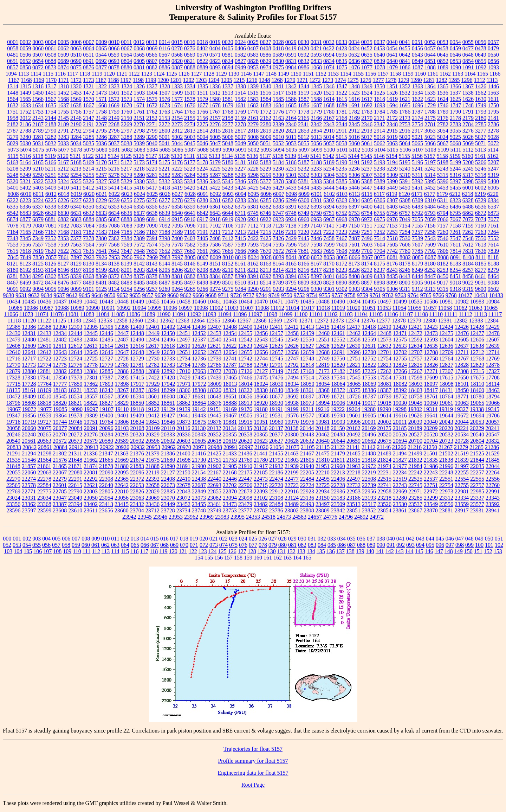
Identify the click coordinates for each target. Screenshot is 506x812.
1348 (354, 86)
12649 (153, 352)
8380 (164, 276)
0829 (266, 61)
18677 (276, 397)
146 (429, 551)
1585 (278, 99)
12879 (13, 371)
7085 (102, 226)
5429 (278, 188)
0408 (266, 48)
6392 (304, 207)
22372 (137, 479)
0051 (417, 42)
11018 (323, 308)
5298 (253, 175)
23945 (145, 517)
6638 (152, 213)
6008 (13, 194)
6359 (190, 207)
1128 (209, 74)
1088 (430, 67)
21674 (137, 460)
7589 (240, 245)
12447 (122, 333)
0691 (89, 61)
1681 (240, 105)
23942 (129, 517)
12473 (431, 333)
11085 (118, 314)
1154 (346, 74)
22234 (400, 472)
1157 (383, 74)
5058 (342, 143)
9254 (126, 289)
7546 (443, 238)
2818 (253, 131)
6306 (379, 200)
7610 (443, 245)
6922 (266, 219)
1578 (190, 99)
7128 (278, 226)
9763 (401, 295)
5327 (101, 181)
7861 (64, 257)
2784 (468, 124)
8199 (101, 270)
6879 (38, 219)
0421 (316, 48)
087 (351, 545)
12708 (431, 352)
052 (7, 545)
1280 (416, 80)
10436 (44, 302)
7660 (190, 251)
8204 (152, 270)
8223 (342, 270)
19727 (44, 422)
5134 (227, 156)
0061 (51, 48)
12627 (307, 346)
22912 (276, 491)
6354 (126, 207)
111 (87, 551)
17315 (477, 371)
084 (322, 545)
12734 (183, 359)
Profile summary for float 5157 (253, 761)
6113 (354, 194)
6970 (354, 219)
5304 (329, 175)
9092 (25, 289)
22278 (44, 479)
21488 (369, 453)
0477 (468, 48)
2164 (291, 118)
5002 (177, 137)
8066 (355, 257)
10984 (493, 302)
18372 (338, 390)
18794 (493, 397)
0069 (152, 48)
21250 (430, 447)
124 (213, 551)
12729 (137, 359)
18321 (230, 390)
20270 (60, 434)
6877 (25, 219)
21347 (106, 453)
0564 (126, 55)
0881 (139, 67)
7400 (177, 238)
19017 (369, 403)
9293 (278, 289)
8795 (291, 283)
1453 (76, 93)
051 (499, 539)
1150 (296, 74)
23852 (369, 510)
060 (86, 545)
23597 (29, 510)
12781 (137, 365)
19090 (76, 409)
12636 (446, 346)
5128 (164, 156)
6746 (266, 213)
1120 (109, 74)
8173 (354, 264)
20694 (400, 441)
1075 (342, 67)
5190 (342, 162)
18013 (230, 384)
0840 (392, 61)
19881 (230, 422)
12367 (244, 321)
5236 (354, 169)
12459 (307, 333)
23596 (13, 510)
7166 (38, 232)
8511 (253, 283)
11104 (361, 314)
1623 (430, 99)
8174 (367, 264)
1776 (278, 112)
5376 (253, 181)
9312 (417, 289)
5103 (367, 150)
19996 (353, 422)
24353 (253, 517)
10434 (13, 302)
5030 (25, 143)
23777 (245, 510)
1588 (316, 99)
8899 (392, 283)
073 (214, 545)
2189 (63, 124)
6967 (329, 219)
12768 (477, 359)
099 (469, 545)
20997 (246, 447)
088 (361, 545)
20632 (307, 441)
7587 (228, 245)
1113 (24, 74)
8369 (101, 276)
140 (370, 551)
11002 (216, 308)
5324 (63, 181)
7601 (354, 245)
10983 (477, 302)
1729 (430, 105)
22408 (168, 479)
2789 (38, 131)
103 (8, 551)
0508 (51, 55)
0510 (76, 55)
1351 (392, 86)
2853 (304, 131)
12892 (168, 371)
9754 (312, 295)
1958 (13, 118)
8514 (266, 283)
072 (204, 545)
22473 (261, 479)
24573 (284, 517)
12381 (445, 321)
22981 (462, 491)
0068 (139, 48)
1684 (278, 105)
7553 (13, 245)
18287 (137, 390)
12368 (260, 321)
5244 (455, 169)
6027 (177, 194)
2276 (215, 124)
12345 (90, 321)
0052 (430, 42)
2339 (278, 124)
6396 (342, 207)
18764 (446, 397)
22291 (75, 479)
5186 (291, 162)
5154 (392, 156)
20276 (91, 434)
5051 (266, 143)
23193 (369, 498)
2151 (139, 118)
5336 (202, 181)
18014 (246, 384)
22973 (446, 491)
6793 (430, 213)
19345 (492, 409)
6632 (89, 213)
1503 (139, 93)
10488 (323, 302)
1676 (190, 105)
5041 (164, 143)
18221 (75, 390)
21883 (137, 466)
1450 (38, 93)
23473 (230, 504)
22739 (369, 485)
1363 (417, 86)
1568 (63, 99)
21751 (214, 460)
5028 (493, 137)
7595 (278, 245)
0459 (455, 48)
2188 (51, 124)
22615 (75, 485)
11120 (29, 321)
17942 (168, 384)
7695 (329, 251)
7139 (303, 226)
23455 (199, 504)
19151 (214, 409)
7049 (405, 219)
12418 (369, 327)
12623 (245, 346)
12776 (75, 365)
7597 (304, 245)
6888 (126, 219)
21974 (384, 466)
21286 (492, 447)
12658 (292, 352)
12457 (276, 333)
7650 (152, 251)
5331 (152, 181)
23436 (153, 504)
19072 (29, 409)
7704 (379, 251)
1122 (134, 74)
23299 (431, 498)
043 (420, 539)
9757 (337, 295)
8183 (455, 264)
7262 (468, 232)
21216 (415, 447)
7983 (165, 257)
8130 (89, 264)
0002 (25, 42)
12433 (44, 333)
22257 (477, 472)
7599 (329, 245)
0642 (405, 55)
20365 (261, 434)
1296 (467, 80)
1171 (63, 80)
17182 (338, 371)
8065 (342, 257)
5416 (139, 188)
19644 (446, 415)
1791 (468, 112)
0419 (291, 48)
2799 (152, 131)
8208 (202, 270)
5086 (177, 150)
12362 (167, 321)
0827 (240, 61)
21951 (323, 466)
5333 (177, 181)
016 (164, 539)
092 (401, 545)
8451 (455, 276)
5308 (379, 175)
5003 (190, 137)
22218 (353, 472)
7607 (417, 245)
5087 (190, 150)
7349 (38, 238)
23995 (238, 517)
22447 (245, 479)
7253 (392, 232)
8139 (126, 264)
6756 (392, 213)
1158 (395, 74)
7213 (240, 232)
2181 (493, 118)
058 (66, 545)
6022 (114, 194)
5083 (140, 150)
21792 (276, 460)
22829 (153, 491)
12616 (137, 346)
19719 (29, 422)
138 (350, 551)
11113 (480, 314)
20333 (168, 434)
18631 (199, 397)
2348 (392, 124)
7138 (291, 226)
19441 (183, 415)
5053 (291, 143)
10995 (155, 308)
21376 (137, 453)
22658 (153, 485)
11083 (87, 314)
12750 (338, 359)
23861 (400, 510)
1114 (36, 74)
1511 (202, 93)
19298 (400, 409)
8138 (114, 264)
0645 (443, 55)
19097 (91, 409)
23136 (307, 498)
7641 (101, 251)
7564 (89, 245)
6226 (63, 200)
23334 (462, 498)
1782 (354, 112)
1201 (176, 80)
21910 (245, 466)
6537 (493, 207)
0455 (405, 48)
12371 (306, 321)
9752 (299, 295)
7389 (139, 238)
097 (450, 545)
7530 (405, 238)
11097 (255, 314)
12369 (275, 321)
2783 (455, 124)
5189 (329, 162)
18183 (60, 390)
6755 (379, 213)
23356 (13, 504)
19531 (276, 415)
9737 (249, 295)
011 (115, 539)
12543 (261, 340)
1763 (164, 112)
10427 (465, 295)
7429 (291, 238)
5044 (177, 143)
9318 (455, 289)
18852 (153, 403)
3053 (430, 131)
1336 (215, 86)
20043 (446, 422)
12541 (230, 340)
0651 (13, 61)
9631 (21, 295)
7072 (468, 219)
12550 (307, 340)
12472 (415, 333)
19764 (106, 422)
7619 (38, 251)
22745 (415, 485)
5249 (25, 175)
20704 (431, 441)
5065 (417, 143)
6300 (304, 200)
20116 (183, 428)
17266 (400, 371)
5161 (480, 156)
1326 (139, 86)
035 (351, 539)
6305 (367, 200)
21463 (292, 453)
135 (321, 551)
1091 (468, 67)
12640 (13, 352)
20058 (14, 428)
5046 (202, 143)
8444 (417, 276)
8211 (240, 270)
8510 (240, 283)
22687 (199, 485)
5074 (26, 150)
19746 (75, 422)
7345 (25, 238)
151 (478, 551)
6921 (253, 219)
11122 (44, 321)
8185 (481, 264)
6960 (304, 219)
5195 (405, 162)
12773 (29, 365)
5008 (253, 137)
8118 (493, 257)
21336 (91, 453)
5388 (367, 181)
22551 (446, 479)
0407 (253, 48)
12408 (230, 327)
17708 (493, 378)
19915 (245, 422)
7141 (329, 226)
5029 (13, 143)
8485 (139, 283)
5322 (38, 181)
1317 (51, 86)
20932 (138, 447)
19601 (353, 415)
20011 (400, 422)
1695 (405, 105)
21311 (75, 453)
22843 (183, 491)
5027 (481, 137)
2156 (202, 118)
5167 (63, 162)
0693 (114, 61)
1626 (468, 99)
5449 (392, 188)
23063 (137, 498)
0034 (354, 42)
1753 (38, 112)
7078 (13, 226)
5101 (342, 150)
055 (37, 545)
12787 (230, 365)
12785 (199, 365)
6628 (38, 213)
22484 (307, 479)
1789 (443, 112)
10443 (106, 302)
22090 (106, 472)
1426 (481, 86)
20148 (322, 428)
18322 (245, 390)
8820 (316, 283)
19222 (338, 409)
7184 (114, 232)
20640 (323, 441)
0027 (266, 42)
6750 (316, 213)
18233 (91, 390)
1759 (114, 112)
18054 (323, 384)
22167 (214, 472)
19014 (353, 403)
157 (228, 558)
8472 (38, 283)
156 (219, 558)
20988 (215, 447)
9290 (253, 289)
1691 (354, 105)
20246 (13, 434)
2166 (316, 118)
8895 (354, 283)
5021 (417, 137)
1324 (126, 86)
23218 (384, 498)
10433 (496, 295)
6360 (202, 207)
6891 (152, 219)
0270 (177, 48)
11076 (57, 314)
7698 (342, 251)
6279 (190, 200)
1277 (378, 80)
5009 (266, 137)
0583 (253, 55)
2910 (329, 131)
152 (488, 551)
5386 (354, 181)
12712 (477, 352)
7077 (493, 219)
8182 (443, 264)
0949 (240, 67)
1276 (365, 80)
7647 (126, 251)
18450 (462, 390)
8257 (468, 270)
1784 (379, 112)
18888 (230, 403)
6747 (278, 213)
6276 (152, 200)
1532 (405, 93)
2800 (164, 131)
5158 (442, 156)
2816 (228, 131)
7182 (89, 232)
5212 (63, 169)
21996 (446, 466)
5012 (304, 137)
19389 (91, 415)
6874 (13, 219)
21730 (199, 460)
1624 (443, 99)
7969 (152, 257)
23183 (338, 498)
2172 (392, 118)
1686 (304, 105)
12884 (91, 371)
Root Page (253, 785)
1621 (405, 99)
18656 (245, 397)
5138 (278, 156)
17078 (230, 371)
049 (479, 539)
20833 (14, 447)
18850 (137, 403)
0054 (455, 42)
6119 (392, 194)
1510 (190, 93)
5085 (165, 150)
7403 (190, 238)
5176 (177, 162)
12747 (292, 359)
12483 (75, 340)
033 (332, 539)
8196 (63, 270)
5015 (342, 137)
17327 (493, 371)
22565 (13, 485)
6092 (215, 194)
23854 (384, 510)
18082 (400, 384)
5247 (493, 169)
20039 (415, 422)
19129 (168, 409)
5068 (455, 143)
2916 (405, 131)
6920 (240, 219)
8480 (89, 283)
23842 (338, 510)
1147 (258, 74)
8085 (418, 257)
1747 (455, 105)
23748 (199, 510)
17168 (307, 371)
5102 (355, 150)
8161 (240, 264)
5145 (366, 156)
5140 (303, 156)
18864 (199, 403)
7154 (404, 226)
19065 (477, 403)
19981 (323, 422)
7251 (367, 232)
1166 (495, 74)
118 (154, 551)
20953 (153, 447)
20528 (431, 434)
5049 (240, 143)
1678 (215, 105)
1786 (405, 112)
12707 (415, 352)
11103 (346, 314)
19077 (45, 409)
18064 (338, 384)
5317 (468, 175)
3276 (468, 131)
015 (155, 539)
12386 (29, 327)
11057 (430, 308)
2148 (101, 118)
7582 (190, 245)
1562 (481, 93)
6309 (417, 200)
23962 (191, 517)
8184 (468, 264)
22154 (199, 472)
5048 (228, 143)
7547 (455, 238)
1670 (126, 105)
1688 (329, 105)
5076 (51, 150)
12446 (106, 333)
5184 (278, 162)
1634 (38, 105)
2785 (481, 124)
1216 (252, 80)
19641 (431, 415)
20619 (230, 441)
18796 (13, 403)
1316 (38, 86)
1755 (63, 112)
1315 (25, 86)
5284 (190, 175)
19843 (153, 422)
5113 (481, 150)
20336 (183, 434)
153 (498, 551)
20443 (307, 434)
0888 (190, 67)
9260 (164, 289)
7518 (392, 238)
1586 (291, 99)
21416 (199, 453)
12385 (13, 327)
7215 (266, 232)
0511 (88, 55)
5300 (278, 175)
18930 (276, 403)
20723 (446, 441)
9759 (363, 295)
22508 (369, 479)
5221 (164, 169)
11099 (286, 314)
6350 (89, 207)
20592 (137, 441)
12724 (75, 359)
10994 (139, 308)
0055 (468, 42)
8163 (266, 264)
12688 (323, 352)
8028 (266, 257)
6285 (266, 200)
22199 (292, 472)
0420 (304, 48)
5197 (430, 162)
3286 (101, 137)
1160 (420, 74)
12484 (91, 340)
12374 (352, 321)
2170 (367, 118)
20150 (338, 428)
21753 (230, 460)
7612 (468, 245)
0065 (101, 48)
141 (380, 551)
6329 (481, 200)
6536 (481, 207)
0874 (63, 67)
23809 (323, 510)
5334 (190, 181)
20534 (462, 434)
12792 (292, 365)
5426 (266, 188)
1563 (493, 93)
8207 (190, 270)
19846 (168, 422)
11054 (399, 308)
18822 (91, 403)
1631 (493, 99)
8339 (76, 276)
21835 (431, 460)
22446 (230, 479)
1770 (253, 112)
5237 (367, 169)
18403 (415, 390)
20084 (76, 428)
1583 (253, 99)
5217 (126, 169)
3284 (76, 137)
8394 (291, 276)
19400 (106, 415)
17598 (415, 378)
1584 (266, 99)
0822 (202, 61)
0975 (278, 67)
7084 (89, 226)
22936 (338, 491)
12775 (60, 365)
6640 (177, 213)
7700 (367, 251)
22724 (307, 485)
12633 (400, 346)
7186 (139, 232)
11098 (270, 314)
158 (238, 558)
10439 (75, 302)
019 (194, 539)
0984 (291, 67)
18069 (369, 384)
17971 (184, 384)
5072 (493, 143)
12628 (323, 346)
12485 (106, 340)
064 (125, 545)
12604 (446, 340)
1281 (429, 80)
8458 (468, 276)
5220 (152, 169)
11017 (308, 308)
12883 (75, 371)
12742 (245, 359)
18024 (261, 384)
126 (232, 551)
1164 (470, 74)
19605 (369, 415)
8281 (13, 276)
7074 (481, 219)
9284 (240, 289)
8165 (291, 264)
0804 (126, 61)
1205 (226, 80)
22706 (245, 485)
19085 (60, 409)
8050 (304, 257)
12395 (91, 327)
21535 (13, 460)
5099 (317, 150)
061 (96, 545)
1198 (138, 80)
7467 (342, 238)
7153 (392, 226)
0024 (240, 42)
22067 (60, 472)
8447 (430, 276)
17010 (183, 371)
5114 (493, 150)
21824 (384, 460)
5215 (101, 169)
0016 (190, 42)
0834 (329, 61)
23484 (276, 504)
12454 (230, 333)
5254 (76, 175)
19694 (477, 415)
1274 (340, 80)
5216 (114, 169)
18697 (307, 397)
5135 (240, 156)
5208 (13, 169)
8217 (316, 270)
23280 (400, 498)
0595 (342, 55)
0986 (304, 67)
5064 (405, 143)
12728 (122, 359)
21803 (292, 460)
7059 (430, 219)
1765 (190, 112)
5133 (215, 156)
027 (273, 539)
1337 (228, 86)
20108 (137, 428)
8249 (417, 270)
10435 (29, 302)
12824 (400, 365)
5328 (114, 181)
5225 (215, 169)
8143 (152, 264)
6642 (202, 213)
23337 (477, 498)
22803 (91, 491)
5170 (101, 162)
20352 (214, 434)
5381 (304, 181)
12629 (338, 346)
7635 (89, 251)
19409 (137, 415)
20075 (45, 428)
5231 (291, 169)
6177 (430, 194)
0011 (126, 42)
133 (301, 551)
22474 (276, 479)
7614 (493, 245)
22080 (75, 472)
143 (400, 551)
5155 (404, 156)
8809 (304, 283)
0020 (228, 42)
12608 (13, 346)
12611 (60, 346)
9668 (211, 295)
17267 (415, 371)
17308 (462, 371)
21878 (106, 466)
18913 (245, 403)
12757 (415, 359)
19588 (323, 415)
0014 (164, 42)
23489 (292, 504)
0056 (481, 42)
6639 (164, 213)
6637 (139, 213)
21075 (292, 447)
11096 (240, 314)
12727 (106, 359)
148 (449, 551)
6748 (291, 213)
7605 (392, 245)
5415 (126, 188)
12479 (13, 340)
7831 (468, 251)
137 (340, 551)
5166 (51, 162)
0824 (228, 61)
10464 (245, 302)
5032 (51, 143)
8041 (291, 257)
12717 (29, 359)
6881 (51, 219)
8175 (379, 264)
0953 (253, 67)
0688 (51, 61)
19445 (214, 415)
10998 (201, 308)
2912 (354, 131)
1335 (202, 86)
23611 (90, 510)
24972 (377, 517)
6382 (266, 207)
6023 (127, 194)
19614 (384, 415)
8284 (25, 276)
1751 (13, 112)
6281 (215, 200)
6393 (316, 207)
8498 (202, 283)
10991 (108, 308)
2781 (430, 124)
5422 (215, 188)
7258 (430, 232)
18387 (384, 390)
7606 (405, 245)
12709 (446, 352)
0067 (126, 48)
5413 (101, 188)
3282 (51, 137)
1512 (215, 93)
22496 (338, 479)
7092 (165, 226)
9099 (76, 289)
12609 (29, 346)
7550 (481, 238)
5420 (190, 188)
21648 (75, 460)
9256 (139, 289)
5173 (139, 162)
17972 (199, 384)
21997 (462, 466)
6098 (291, 194)
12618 (168, 346)
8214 (278, 270)
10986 (31, 308)
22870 (230, 491)
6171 (417, 194)
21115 (323, 447)
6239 (114, 200)
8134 (101, 264)
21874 (91, 466)
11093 (209, 314)
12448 (137, 333)
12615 (122, 346)
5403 (38, 188)
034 (342, 539)
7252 (379, 232)
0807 (152, 61)
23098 (245, 498)
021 (214, 539)
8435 (392, 276)
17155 (292, 371)
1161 (433, 74)
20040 (431, 422)
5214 (89, 169)
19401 (122, 415)
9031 (481, 283)
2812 (177, 131)
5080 (102, 150)
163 (287, 558)
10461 (214, 302)
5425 (253, 188)
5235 (342, 169)
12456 (261, 333)
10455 (153, 302)
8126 (51, 264)
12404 (183, 327)
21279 (461, 447)
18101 (462, 384)
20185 (400, 428)
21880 (122, 466)
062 (105, 545)
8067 (367, 257)
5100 (329, 150)
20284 (106, 434)
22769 (13, 491)
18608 (168, 397)
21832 (415, 460)
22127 (168, 472)
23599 (44, 510)
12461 (338, 333)
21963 (353, 466)
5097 (304, 150)
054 (27, 545)
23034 (44, 498)
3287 (114, 137)
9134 (114, 289)
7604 (379, 245)
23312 (446, 498)
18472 (13, 397)
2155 (190, 118)
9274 (215, 289)
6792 (417, 213)
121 (183, 551)
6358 (177, 207)
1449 (25, 93)
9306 (392, 289)
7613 (481, 245)
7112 (253, 226)
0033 (342, 42)
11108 (421, 314)
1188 (113, 80)
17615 (446, 378)
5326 (89, 181)
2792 (76, 131)
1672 (152, 105)
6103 (342, 194)
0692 (101, 61)
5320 (13, 181)
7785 (417, 251)
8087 (430, 257)
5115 (13, 156)
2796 (114, 131)
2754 (417, 124)
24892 (361, 517)
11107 (406, 314)
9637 (59, 295)
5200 (468, 162)
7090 (152, 226)
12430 (13, 333)
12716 (13, 359)
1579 (202, 99)
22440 (214, 479)
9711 (223, 295)
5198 (443, 162)
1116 (60, 74)
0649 (481, 55)
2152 (152, 118)
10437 (60, 302)
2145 (63, 118)
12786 (214, 365)
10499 (400, 302)
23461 (214, 504)
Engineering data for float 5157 (253, 773)
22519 (400, 479)
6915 (177, 219)
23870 (431, 510)
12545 (276, 340)
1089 (443, 67)
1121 (122, 74)
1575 (152, 99)
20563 (44, 441)
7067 (455, 219)
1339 (253, 86)
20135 (245, 428)
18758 (415, 397)
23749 (214, 510)
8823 (329, 283)
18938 (292, 403)
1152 (321, 74)
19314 (430, 409)
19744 (60, 422)
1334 (190, 86)
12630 (353, 346)
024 (243, 539)
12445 (91, 333)
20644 (338, 441)
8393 (278, 276)
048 (469, 539)
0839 (379, 61)
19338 (477, 409)
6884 (89, 219)
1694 (392, 105)
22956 (369, 491)
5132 (202, 156)
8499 (215, 283)
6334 (493, 200)
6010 (26, 194)
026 (263, 539)
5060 (354, 143)
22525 (415, 479)
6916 (190, 219)
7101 (203, 226)
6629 (51, 213)
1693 (379, 105)
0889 (202, 67)
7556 (25, 245)
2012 (25, 118)
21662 (91, 460)
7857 (51, 257)
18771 (462, 397)
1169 (38, 80)
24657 (315, 517)
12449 (153, 333)
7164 (13, 232)
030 (302, 539)
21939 (292, 466)
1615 (342, 99)
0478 (481, 48)
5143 (341, 156)
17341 (44, 378)
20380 (292, 434)
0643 (417, 55)
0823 (215, 61)
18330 (261, 390)
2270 (139, 124)
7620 (51, 251)
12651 (183, 352)
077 (253, 545)
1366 (455, 86)
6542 (13, 213)
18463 (493, 390)
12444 (75, 333)
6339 (63, 207)
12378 (399, 321)
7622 (63, 251)
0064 (89, 48)
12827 (446, 365)
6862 (468, 213)
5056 (316, 143)
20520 (384, 434)
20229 (477, 428)
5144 (354, 156)
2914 (379, 131)
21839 (462, 460)
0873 (51, 67)
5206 (481, 162)
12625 (276, 346)
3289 (139, 137)
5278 (114, 175)
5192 (367, 162)
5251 (51, 175)
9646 (97, 295)
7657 (177, 251)
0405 (228, 48)
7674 (291, 251)
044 (430, 539)
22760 (493, 485)
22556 (493, 479)
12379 (414, 321)
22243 (431, 472)
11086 (133, 314)
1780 (329, 112)
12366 (229, 321)
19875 (199, 422)
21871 (75, 466)
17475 (261, 378)
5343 (215, 181)
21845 (493, 460)
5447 (367, 188)
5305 (342, 175)
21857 (29, 466)
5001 (164, 137)
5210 (38, 169)
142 (390, 551)
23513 (353, 504)
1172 (76, 80)
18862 (183, 403)
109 (67, 551)
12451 (183, 333)
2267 (101, 124)
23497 (323, 504)
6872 (481, 213)
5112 (468, 150)
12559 (369, 340)
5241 (417, 169)
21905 (230, 466)
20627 (276, 441)
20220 (446, 428)
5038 (126, 143)
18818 (44, 403)
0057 (493, 42)
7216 (278, 232)
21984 (415, 466)
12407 (214, 327)
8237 (379, 270)
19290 (384, 409)
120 (173, 551)
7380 (101, 238)
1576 (164, 99)
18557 (91, 397)
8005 (190, 257)
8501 (228, 283)
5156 (417, 156)
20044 (462, 422)
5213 (76, 169)
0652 (25, 61)
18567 (106, 397)
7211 (215, 232)
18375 (353, 390)
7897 (76, 257)
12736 (199, 359)
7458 (329, 238)
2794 (89, 131)
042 (410, 539)
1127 (196, 74)
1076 (354, 67)
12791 (276, 365)
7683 (316, 251)
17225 (369, 371)
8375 (139, 276)
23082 (214, 498)
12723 (60, 359)
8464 (493, 276)
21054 (277, 447)
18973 (307, 403)
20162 (353, 428)
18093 (416, 384)
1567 (51, 99)
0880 (126, 67)
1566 (38, 99)
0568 (177, 55)
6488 (468, 207)
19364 (60, 415)
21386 (168, 453)
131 (281, 551)
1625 (455, 99)
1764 (177, 112)
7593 (253, 245)
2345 (354, 124)
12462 (353, 333)
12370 (291, 321)
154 (199, 558)
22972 (431, 491)
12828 (462, 365)
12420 (400, 327)
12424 (446, 327)
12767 (462, 359)
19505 (245, 415)
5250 (38, 175)
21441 (261, 453)
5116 (25, 156)
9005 (417, 283)
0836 (354, 61)
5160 (468, 156)
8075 (380, 257)
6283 (240, 200)
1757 (89, 112)
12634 (415, 346)
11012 (277, 308)
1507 (164, 93)
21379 (153, 453)
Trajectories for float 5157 (253, 749)
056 (46, 545)
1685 (291, 105)
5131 (189, 156)
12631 (369, 346)
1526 (392, 93)
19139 (183, 409)
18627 (183, 397)
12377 (383, 321)
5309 (392, 175)
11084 (102, 314)
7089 (140, 226)
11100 (301, 314)
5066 (430, 143)
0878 (114, 67)
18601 (153, 397)
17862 (91, 384)
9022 (468, 283)
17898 (122, 384)
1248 (264, 80)
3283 (63, 137)
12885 (106, 371)
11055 (414, 308)
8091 (456, 257)
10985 (15, 308)
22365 (122, 479)
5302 (304, 175)
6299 (291, 200)
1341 (278, 86)
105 (28, 551)
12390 (60, 327)
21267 (446, 447)
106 (38, 551)
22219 (369, 472)
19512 (261, 415)
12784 (183, 365)
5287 (215, 175)
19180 (261, 409)
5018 (379, 137)
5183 (266, 162)
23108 (276, 498)
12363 (182, 321)
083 (312, 545)
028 (283, 539)
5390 (392, 181)
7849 (26, 257)
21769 (245, 460)
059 (76, 545)
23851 (353, 510)
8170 (329, 264)
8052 (317, 257)
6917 (202, 219)
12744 (261, 359)
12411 (276, 327)
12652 (199, 352)
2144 (51, 118)
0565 (139, 55)
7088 (127, 226)
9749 (274, 295)
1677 (202, 105)
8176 (392, 264)
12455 (245, 333)
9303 (354, 289)
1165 (483, 74)
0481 (13, 55)
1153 (333, 74)
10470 (261, 302)
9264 (177, 289)
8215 (291, 270)
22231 (384, 472)
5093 (266, 150)
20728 (462, 441)
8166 (304, 264)
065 (135, 545)
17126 (245, 371)
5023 (430, 137)
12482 (60, 340)
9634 (46, 295)
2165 (304, 118)
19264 (353, 409)
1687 (316, 105)
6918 (215, 219)
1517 (278, 93)
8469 (25, 283)
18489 (29, 397)
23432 (137, 504)
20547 (493, 434)
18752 (400, 397)
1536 (443, 93)
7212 (228, 232)
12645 (91, 352)
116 (134, 551)
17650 (462, 378)
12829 (477, 365)
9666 (198, 295)
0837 (367, 61)
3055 (455, 131)
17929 (153, 384)
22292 (91, 479)
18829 (122, 403)
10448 (122, 302)
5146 (379, 156)
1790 (455, 112)
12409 (245, 327)
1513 (228, 93)
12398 (122, 327)
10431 (481, 295)
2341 (304, 124)
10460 (199, 302)
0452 (367, 48)
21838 (446, 460)
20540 (477, 434)
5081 (114, 150)
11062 (460, 308)
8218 (329, 270)
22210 (323, 472)
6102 (329, 194)
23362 (29, 504)
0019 (215, 42)
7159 (468, 226)
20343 (199, 434)
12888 (137, 371)
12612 (75, 346)
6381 (253, 207)
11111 (451, 314)
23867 (415, 510)
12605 (462, 340)
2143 (38, 118)
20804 (477, 441)
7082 (64, 226)
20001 (369, 422)
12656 (261, 352)
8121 (13, 264)
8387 (228, 276)
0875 (76, 67)
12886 (122, 371)
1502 (126, 93)
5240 (405, 169)
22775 (44, 491)
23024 (13, 498)
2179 (468, 118)
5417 (152, 188)
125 (222, 551)
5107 (418, 150)
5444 (329, 188)
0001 (13, 42)
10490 (338, 302)
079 (273, 545)
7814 (455, 251)
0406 (240, 48)
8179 (417, 264)
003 (37, 539)
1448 (13, 93)
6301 (316, 200)
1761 (139, 112)
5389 (379, 181)
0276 (190, 48)
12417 (353, 327)
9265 (190, 289)
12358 (121, 321)
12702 (400, 352)
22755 (462, 485)
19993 (338, 422)
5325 (76, 181)
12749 (323, 359)
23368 (44, 504)
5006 (228, 137)
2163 (278, 118)
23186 (353, 498)
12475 (446, 333)
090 (381, 545)
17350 (60, 378)
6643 (215, 213)
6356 (152, 207)
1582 (240, 99)
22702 (230, 485)
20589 (122, 441)
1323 (114, 86)
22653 (137, 485)
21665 (106, 460)
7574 (152, 245)
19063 (462, 403)
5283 (177, 175)
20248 (29, 434)
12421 (415, 327)
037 (371, 539)
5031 (38, 143)
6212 (455, 194)
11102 (331, 314)
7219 (291, 232)
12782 (153, 365)
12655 (245, 352)
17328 (13, 378)
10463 (230, 302)
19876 (214, 422)
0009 (101, 42)
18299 (168, 390)
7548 (468, 238)
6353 (114, 207)
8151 (215, 264)
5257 (101, 175)
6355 (139, 207)
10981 (446, 302)
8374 (126, 276)
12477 (477, 333)
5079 (89, 150)
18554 (75, 397)
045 (440, 539)
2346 (367, 124)
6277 (164, 200)
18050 (307, 384)
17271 (431, 371)
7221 (316, 232)
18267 (122, 390)
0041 (405, 42)
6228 (89, 200)
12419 (384, 327)
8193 (38, 270)
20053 (477, 422)
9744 (261, 295)
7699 (354, 251)
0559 (114, 55)
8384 (215, 276)
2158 (228, 118)
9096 (63, 289)
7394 (152, 238)
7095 (177, 226)
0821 (190, 61)
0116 (164, 48)
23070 (168, 498)
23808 (307, 510)
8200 (114, 270)
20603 (183, 441)
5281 (152, 175)
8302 (51, 276)
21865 (60, 466)
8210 (228, 270)
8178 (405, 264)
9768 (451, 295)
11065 (491, 308)
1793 (481, 112)
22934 (323, 491)
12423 (431, 327)
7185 (126, 232)
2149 (114, 118)
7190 (190, 232)
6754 (367, 213)
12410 (261, 327)
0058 (13, 48)
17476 (276, 378)
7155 (417, 226)
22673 (168, 485)
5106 (405, 150)
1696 (417, 105)
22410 (183, 479)
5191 (354, 162)
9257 (152, 289)
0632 (354, 55)
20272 (75, 434)
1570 (89, 99)
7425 (266, 238)
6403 (392, 207)
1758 (101, 112)
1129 (221, 74)
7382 (114, 238)
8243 (392, 270)
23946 (160, 517)
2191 (89, 124)
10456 (168, 302)
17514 (307, 378)
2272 (164, 124)
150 (468, 551)
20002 (384, 422)
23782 (261, 510)
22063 (44, 472)
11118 (14, 321)
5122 (88, 156)
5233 (316, 169)
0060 (38, 48)
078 (263, 545)
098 (460, 545)
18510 (44, 397)
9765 (426, 295)
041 (401, 539)
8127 (63, 264)
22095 (122, 472)
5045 (190, 143)
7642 (114, 251)
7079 (26, 226)
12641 (29, 352)
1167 (14, 80)
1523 (354, 93)
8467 (13, 283)
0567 (164, 55)
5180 (228, 162)
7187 (152, 232)
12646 (106, 352)
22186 (276, 472)
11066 (11, 314)
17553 (369, 378)
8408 (354, 276)
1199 (151, 80)
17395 (122, 378)
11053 (384, 308)
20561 (29, 441)
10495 (369, 302)
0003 (38, 42)
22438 (199, 479)
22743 (400, 485)
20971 (200, 447)
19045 (415, 403)
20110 (168, 428)
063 (115, 545)
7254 (405, 232)
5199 (455, 162)
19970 (292, 422)
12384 (492, 321)
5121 (76, 156)
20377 (276, 434)
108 (57, 551)
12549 (292, 340)
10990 (93, 308)
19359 (44, 415)
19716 (13, 422)
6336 (25, 207)
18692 (292, 397)
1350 (379, 86)
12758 (431, 359)
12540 (214, 340)
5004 (202, 137)
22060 (29, 472)
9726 (236, 295)
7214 (253, 232)
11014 (293, 308)
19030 (400, 403)
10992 (124, 308)
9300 (316, 289)
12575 (400, 340)
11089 (148, 314)
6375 (240, 207)
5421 (202, 188)
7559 (63, 245)
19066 (493, 403)
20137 (276, 428)
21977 (400, 466)
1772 (266, 112)
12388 (44, 327)
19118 (137, 409)
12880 (29, 371)
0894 (228, 67)
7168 (63, 232)
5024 (443, 137)
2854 (316, 131)
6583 (25, 213)
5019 (392, 137)
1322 (101, 86)
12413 (307, 327)
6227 (76, 200)
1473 (101, 93)
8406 (342, 276)
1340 (266, 86)
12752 (369, 359)
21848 (13, 466)
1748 (468, 105)
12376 (368, 321)
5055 (304, 143)
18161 (29, 390)
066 (145, 545)
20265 (44, 434)
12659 (307, 352)
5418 (164, 188)
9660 (173, 295)
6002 (481, 188)
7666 (240, 251)
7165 (25, 232)
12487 (122, 340)
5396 (443, 181)
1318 (63, 86)
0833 (316, 61)
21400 (183, 453)
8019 (241, 257)
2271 (152, 124)
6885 (101, 219)
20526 (400, 434)
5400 (493, 181)
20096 (106, 428)
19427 (168, 415)
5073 (13, 150)
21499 (415, 453)
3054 (443, 131)
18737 (369, 397)
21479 (338, 453)
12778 (91, 365)
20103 (122, 428)
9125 (101, 289)
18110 (477, 384)
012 (125, 539)
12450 (168, 333)
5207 (493, 162)
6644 (228, 213)
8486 (152, 283)
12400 (137, 327)
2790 (51, 131)
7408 (215, 238)
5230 (278, 169)
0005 (63, 42)
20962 (169, 447)
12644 (75, 352)
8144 (164, 264)
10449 (137, 302)
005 (56, 539)
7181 (76, 232)
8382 (190, 276)
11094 (224, 314)
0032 (329, 42)
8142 (139, 264)
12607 (493, 340)
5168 (76, 162)
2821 (291, 131)
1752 (25, 112)
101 (489, 545)
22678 (183, 485)
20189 (415, 428)
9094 (38, 289)
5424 (240, 188)
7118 (265, 226)
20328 (137, 434)
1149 (283, 74)
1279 (403, 80)
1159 (408, 74)
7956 (127, 257)
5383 (316, 181)
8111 (481, 257)
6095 (253, 194)
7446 (316, 238)
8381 (177, 276)
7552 (493, 238)
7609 (430, 245)
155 (209, 558)
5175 (164, 162)
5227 (240, 169)
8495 (177, 283)
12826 (431, 365)
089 (371, 545)
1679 (228, 105)
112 (96, 551)
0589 (278, 55)
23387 (60, 504)
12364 (198, 321)
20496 (369, 434)
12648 (137, 352)
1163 (458, 74)
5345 (228, 181)
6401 (379, 207)
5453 (443, 188)
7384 (126, 238)
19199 (292, 409)
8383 (202, 276)
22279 (60, 479)
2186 (25, 124)
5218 (139, 169)
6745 (253, 213)
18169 (44, 390)
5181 (240, 162)
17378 (75, 378)
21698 (183, 460)
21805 (307, 460)
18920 (261, 403)
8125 (38, 264)
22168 (230, 472)
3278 (493, 131)
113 (106, 551)
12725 (91, 359)
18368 (323, 390)
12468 (384, 333)
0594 (329, 55)
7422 (253, 238)
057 (56, 545)
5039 (139, 143)
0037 (379, 42)
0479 (493, 48)
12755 (400, 359)
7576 (164, 245)
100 (479, 545)
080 (283, 545)
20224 (461, 428)
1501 (114, 93)
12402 (168, 327)
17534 (338, 378)
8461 (481, 276)
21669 (122, 460)
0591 (291, 55)
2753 (405, 124)
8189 (13, 270)
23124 (292, 498)
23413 (106, 504)
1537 (455, 93)
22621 (91, 485)
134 (311, 551)
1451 (51, 93)
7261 (455, 232)
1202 (188, 80)
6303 (342, 200)
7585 (202, 245)
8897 (367, 283)
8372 (114, 276)
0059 (25, 48)
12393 (75, 327)
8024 (253, 257)
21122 (338, 447)
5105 (393, 150)
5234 (329, 169)
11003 (231, 308)
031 (312, 539)
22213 (338, 472)
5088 (203, 150)
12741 (230, 359)
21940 (307, 466)
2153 (164, 118)
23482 (261, 504)
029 (292, 539)
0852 (443, 61)
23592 (493, 504)
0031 (316, 42)
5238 (379, 169)
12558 (353, 340)
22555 (477, 479)
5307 (367, 175)
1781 (342, 112)
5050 (253, 143)
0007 (89, 42)
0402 (202, 48)
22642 (122, 485)
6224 (38, 200)
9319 (468, 289)
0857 (13, 67)
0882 (152, 67)
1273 (327, 80)
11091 (179, 314)
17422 (153, 378)
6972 (367, 219)
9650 (110, 295)
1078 (379, 67)
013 (135, 539)
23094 (230, 498)
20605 (199, 441)
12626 (292, 346)
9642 (72, 295)
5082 (127, 150)
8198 (89, 270)
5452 (430, 188)
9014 (430, 283)
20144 (307, 428)
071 (194, 545)
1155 (358, 74)
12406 (199, 327)
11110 (436, 314)
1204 (214, 80)
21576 (60, 460)
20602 (168, 441)
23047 (60, 498)
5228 (253, 169)
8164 (278, 264)
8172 (342, 264)
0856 (493, 61)
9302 (342, 289)
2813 (190, 131)
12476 (462, 333)
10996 (170, 308)
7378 (89, 238)
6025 (152, 194)
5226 (228, 169)
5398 (468, 181)
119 (163, 551)
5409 (51, 188)
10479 (292, 302)
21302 (60, 453)
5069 (468, 143)
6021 (102, 194)
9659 (160, 295)
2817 (240, 131)
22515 (384, 479)
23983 (222, 517)
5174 (152, 162)
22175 (245, 472)
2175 (430, 118)
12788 (245, 365)
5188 (316, 162)
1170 (51, 80)
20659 (353, 441)
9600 (481, 289)
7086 (114, 226)
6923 (278, 219)
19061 (446, 403)
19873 (183, 422)
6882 (63, 219)
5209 (25, 169)
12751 (353, 359)
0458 (443, 48)
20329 (153, 434)
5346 (240, 181)
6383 (278, 207)
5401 (13, 188)
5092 (253, 150)
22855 (214, 491)
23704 (137, 510)
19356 (29, 415)
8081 (393, 257)
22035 (477, 466)
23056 (122, 498)
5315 (443, 175)
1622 (417, 99)
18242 (106, 390)
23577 (477, 504)
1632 (13, 105)
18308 (199, 390)
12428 (477, 327)
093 (410, 545)
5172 (126, 162)
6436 (405, 207)
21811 (338, 460)
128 (252, 551)
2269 (126, 124)
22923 (307, 491)
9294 (291, 289)
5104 (380, 150)
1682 (253, 105)
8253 (443, 270)
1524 (367, 93)
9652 (122, 295)
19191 (276, 409)
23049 (75, 498)
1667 (89, 105)
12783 (168, 365)
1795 (493, 112)
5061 (367, 143)
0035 (367, 42)
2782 (443, 124)
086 (342, 545)
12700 (369, 352)
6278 (177, 200)
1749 (481, 105)
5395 (430, 181)
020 (204, 539)
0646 (455, 55)
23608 (60, 510)
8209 (215, 270)
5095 (291, 150)
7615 (13, 251)
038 (381, 539)
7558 (51, 245)
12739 (214, 359)
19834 (137, 422)
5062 (379, 143)
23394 (75, 504)
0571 (215, 55)
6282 (228, 200)
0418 (278, 48)
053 (17, 545)
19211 (307, 409)
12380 (430, 321)
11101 (316, 314)
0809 (164, 61)
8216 (304, 270)
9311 (405, 289)
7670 (266, 251)
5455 (455, 188)
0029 (291, 42)
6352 (101, 207)
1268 (277, 80)
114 (115, 551)
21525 (477, 453)
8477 (76, 283)
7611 (455, 245)
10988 (62, 308)
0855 (481, 61)
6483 (417, 207)
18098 (447, 384)
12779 (106, 365)
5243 (443, 169)
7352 (51, 238)
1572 (114, 99)
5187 (304, 162)
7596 (291, 245)
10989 (77, 308)
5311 (417, 175)
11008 (262, 308)
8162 (253, 264)
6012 (51, 194)
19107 (106, 409)
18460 (477, 390)
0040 (392, 42)
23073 (199, 498)
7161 (493, 226)
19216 (322, 409)
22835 (168, 491)
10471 (276, 302)
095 (430, 545)
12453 (214, 333)
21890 (168, 466)
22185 (261, 472)
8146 (190, 264)
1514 (240, 93)
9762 (388, 295)
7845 (13, 257)
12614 (106, 346)
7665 (228, 251)
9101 (89, 289)
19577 (307, 415)
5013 (316, 137)
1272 (315, 80)
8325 (63, 276)
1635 (51, 105)
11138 (74, 321)
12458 (292, 333)
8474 (51, 283)
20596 (153, 441)
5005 (215, 137)
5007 (240, 137)
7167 (51, 232)
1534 (417, 93)
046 (450, 539)
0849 (417, 61)
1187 (101, 80)
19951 (261, 422)
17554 (384, 378)
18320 (214, 390)
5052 (278, 143)
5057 (329, 143)
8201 (126, 270)
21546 (29, 460)
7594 (266, 245)
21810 (323, 460)
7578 (177, 245)
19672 (462, 415)
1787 (417, 112)
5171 (114, 162)
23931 (477, 510)
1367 (468, 86)
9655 (135, 295)
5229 (266, 169)
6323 (455, 200)
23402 (91, 504)
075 (233, 545)
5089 (215, 150)
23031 (29, 498)
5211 (50, 169)
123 (203, 551)
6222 (13, 200)
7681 (304, 251)
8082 (405, 257)
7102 (215, 226)
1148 (271, 74)
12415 (323, 327)
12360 (136, 321)
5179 (215, 162)
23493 (307, 504)
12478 (493, 333)
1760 (126, 112)
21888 (153, 466)
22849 (199, 491)
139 (360, 551)
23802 (292, 510)
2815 (215, 131)
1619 (392, 99)
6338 (51, 207)
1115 (48, 74)
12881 (44, 371)
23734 (183, 510)
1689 (342, 105)
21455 (276, 453)
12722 (44, 359)
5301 (291, 175)
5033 (63, 143)
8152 (228, 264)
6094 (241, 194)
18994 (323, 403)
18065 (354, 384)
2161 (253, 118)
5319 (493, 175)
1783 (367, 112)
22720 (276, 485)
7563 (76, 245)
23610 (75, 510)
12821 (353, 365)
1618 (379, 99)
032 (322, 539)
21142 (368, 447)
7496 (367, 238)
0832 (304, 61)
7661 (202, 251)
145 (419, 551)
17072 (214, 371)
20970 (184, 447)
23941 (493, 510)
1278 (391, 80)
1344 (304, 86)
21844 (477, 460)
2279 (253, 124)
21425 (214, 453)
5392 (417, 181)
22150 (183, 472)
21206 (399, 447)
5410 (63, 188)
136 (331, 551)
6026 (165, 194)
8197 (76, 270)
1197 (126, 80)
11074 (42, 314)
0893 (215, 67)
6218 (468, 194)
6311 (443, 200)
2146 (76, 118)
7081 (51, 226)
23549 (431, 504)
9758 (350, 295)
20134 (229, 428)
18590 (122, 397)
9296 (304, 289)
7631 (76, 251)
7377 (76, 238)
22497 (353, 479)
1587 (304, 99)
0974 (266, 67)
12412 (292, 327)
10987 (46, 308)
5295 (240, 175)
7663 (215, 251)
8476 (63, 283)
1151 (308, 74)
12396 (106, 327)
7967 (140, 257)
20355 (230, 434)
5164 (25, 162)
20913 (91, 447)
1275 (353, 80)
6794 (443, 213)
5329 (126, 181)
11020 (353, 308)
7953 (114, 257)
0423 (342, 48)
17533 (323, 378)
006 (66, 539)
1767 (215, 112)
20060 (29, 428)
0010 (114, 42)
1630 (481, 99)
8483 (126, 283)
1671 (139, 105)
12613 (91, 346)
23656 (106, 510)
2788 (25, 131)
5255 (89, 175)
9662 (186, 295)
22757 (477, 485)
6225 (51, 200)
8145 (177, 264)
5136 (253, 156)
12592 (415, 340)
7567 (101, 245)
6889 (139, 219)
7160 (480, 226)
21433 (230, 453)
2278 (240, 124)
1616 (354, 99)
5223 (190, 169)
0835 (342, 61)
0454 (392, 48)
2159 (240, 118)
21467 (307, 453)
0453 (379, 48)
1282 (441, 80)
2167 (329, 118)
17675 (477, 378)
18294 (153, 390)
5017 (367, 137)
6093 (228, 194)
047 (460, 539)
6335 (13, 207)
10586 (431, 302)
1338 (240, 86)
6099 (304, 194)
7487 (354, 238)
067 (155, 545)
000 (7, 539)
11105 (376, 314)
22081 (91, 472)
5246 (481, 169)
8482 (114, 283)
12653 (214, 352)
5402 (25, 188)
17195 (353, 371)
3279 (13, 137)
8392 (266, 276)
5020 (405, 137)
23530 (400, 504)
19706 (493, 415)
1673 (164, 105)
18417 (431, 390)
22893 (261, 491)
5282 (164, 175)
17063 (199, 371)
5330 (139, 181)
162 (278, 558)
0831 (291, 61)
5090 (228, 150)
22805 (106, 491)
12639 (493, 346)
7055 (417, 219)
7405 (202, 238)
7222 (329, 232)
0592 (304, 55)
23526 (384, 504)
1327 (152, 86)
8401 (329, 276)
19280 (369, 409)
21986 (431, 466)
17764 (45, 384)
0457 (430, 48)
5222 (177, 169)
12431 (29, 333)
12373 (337, 321)
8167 (316, 264)
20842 (30, 447)
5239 (392, 169)
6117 (379, 194)
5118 (38, 156)
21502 (446, 453)
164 (297, 558)
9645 (84, 295)
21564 (44, 460)
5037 (114, 143)
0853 (455, 61)
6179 (442, 194)
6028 (190, 194)
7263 (481, 232)
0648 (468, 55)
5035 (89, 143)
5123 (101, 156)
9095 (51, 289)
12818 (307, 365)
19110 (122, 409)
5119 (50, 156)
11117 (495, 314)
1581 (228, 99)
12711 (462, 352)
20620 (245, 441)
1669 (114, 105)
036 (361, 539)
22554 (462, 479)
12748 (307, 359)
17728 (29, 384)
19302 (415, 409)
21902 (214, 466)
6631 (76, 213)
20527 (415, 434)
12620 (199, 346)
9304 (367, 289)
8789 (278, 283)
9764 (413, 295)
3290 (152, 137)
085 (332, 545)
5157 (430, 156)
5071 (481, 143)
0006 (76, 42)
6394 (329, 207)
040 (391, 539)
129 (262, 551)
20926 (122, 447)
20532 (446, 434)
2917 (417, 131)
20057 (493, 422)
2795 (101, 131)
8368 (89, 276)
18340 (276, 390)
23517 (369, 504)
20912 (76, 447)
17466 (245, 378)
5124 (113, 156)
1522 (342, 93)
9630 (8, 295)
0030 (304, 42)
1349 (367, 86)
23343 (493, 498)
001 (17, 539)
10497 (384, 302)
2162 (266, 118)
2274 (190, 124)
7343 (13, 238)
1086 (405, 67)
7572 (139, 245)
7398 (164, 238)
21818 (369, 460)
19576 (292, 415)
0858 (25, 67)
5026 (468, 137)
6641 (190, 213)
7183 (101, 232)
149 (459, 551)
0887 (177, 67)
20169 (369, 428)
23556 (446, 504)
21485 (353, 453)
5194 (392, 162)
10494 (353, 302)
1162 (445, 74)
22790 (75, 491)
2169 (354, 118)
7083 (76, 226)
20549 (13, 441)
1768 (228, 112)
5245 (468, 169)
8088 (443, 257)
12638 (477, 346)
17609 (431, 378)
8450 (443, 276)
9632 (34, 295)
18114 (492, 384)
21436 (245, 453)
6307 (392, 200)
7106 (228, 226)
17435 (199, 378)
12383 (476, 321)
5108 (430, 150)
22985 (477, 491)
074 (223, 545)
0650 (493, 55)
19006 (338, 403)
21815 (353, 460)
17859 (76, 384)
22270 (13, 479)
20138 (291, 428)
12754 (384, 359)
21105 (308, 447)
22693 (214, 485)
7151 (366, 226)
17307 (446, 371)
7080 (38, 226)
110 (77, 551)
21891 (183, 466)
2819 (266, 131)
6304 (354, 200)
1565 (25, 99)
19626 (415, 415)
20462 (323, 434)
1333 (177, 86)
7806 (443, 251)
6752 (342, 213)
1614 (329, 99)
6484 (430, 207)
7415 (240, 238)
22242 (415, 472)
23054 (106, 498)
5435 (316, 188)
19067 (14, 409)
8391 (253, 276)
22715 (261, 485)
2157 (215, 118)
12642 (44, 352)
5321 (25, 181)
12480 (29, 340)
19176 (245, 409)
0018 (202, 42)
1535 (430, 93)
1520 (316, 93)
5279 (126, 175)
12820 (338, 365)
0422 (329, 48)
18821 (75, 403)
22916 (292, 491)
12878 (493, 365)
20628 (292, 441)
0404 (215, 48)
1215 (239, 80)
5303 (316, 175)
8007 (203, 257)
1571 (101, 99)
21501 (431, 453)
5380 (291, 181)
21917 (261, 466)
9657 (148, 295)
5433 (291, 188)
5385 (342, 181)
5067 (443, 143)
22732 (353, 485)
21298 (44, 453)
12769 (493, 359)
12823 (384, 365)
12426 (462, 327)
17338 (29, 378)
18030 (277, 384)
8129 (76, 264)
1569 (76, 99)
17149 (276, 371)
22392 (153, 479)
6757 (405, 213)
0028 (278, 42)
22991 (493, 491)
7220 (304, 232)
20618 (214, 441)
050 (489, 539)
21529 (493, 453)
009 (96, 539)
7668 (253, 251)
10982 (462, 302)
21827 (400, 460)
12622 (230, 346)
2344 (342, 124)
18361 (307, 390)
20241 (492, 428)
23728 (168, 510)
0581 (228, 55)
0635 (367, 55)
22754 (446, 485)
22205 (307, 472)
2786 (493, 124)
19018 (384, 403)
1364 (430, 86)
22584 (44, 485)
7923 (89, 257)
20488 (338, 434)
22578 (29, 485)
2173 (405, 118)
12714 (493, 352)
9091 (13, 289)
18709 (323, 397)
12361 (151, 321)
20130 (199, 428)
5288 (228, 175)
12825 (415, 365)
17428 (168, 378)
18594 (137, 397)
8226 (354, 270)
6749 (304, 213)
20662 (369, 441)
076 (243, 545)
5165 (38, 162)
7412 (228, 238)
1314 (13, 86)
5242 (430, 169)
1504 (152, 93)
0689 (63, 61)
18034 (292, 384)
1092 (481, 67)
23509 (338, 504)
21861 (44, 466)
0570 (202, 55)
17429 (183, 378)
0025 (253, 42)
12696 (353, 352)
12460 (323, 333)
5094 (279, 150)
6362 (228, 207)
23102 (261, 498)
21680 (168, 460)
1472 (89, 93)
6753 (354, 213)
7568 (114, 245)
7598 (316, 245)
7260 (443, 232)
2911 (341, 131)
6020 (89, 194)
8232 (367, 270)
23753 (230, 510)
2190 (76, 124)
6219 (480, 194)
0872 (38, 67)
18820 (60, 403)
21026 (261, 447)
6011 (38, 194)
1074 (329, 67)
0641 (392, 55)
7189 (177, 232)
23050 (91, 498)
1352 (405, 86)
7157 (442, 226)
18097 (431, 384)
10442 (91, 302)
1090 (455, 67)
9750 (287, 295)
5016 (354, 137)
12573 (384, 340)
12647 (122, 352)
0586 (266, 55)
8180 (430, 264)
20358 (245, 434)
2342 (316, 124)
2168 (342, 118)
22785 (60, 491)
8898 (379, 283)
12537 (199, 340)
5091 (241, 150)
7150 (354, 226)
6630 (63, 213)
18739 (384, 397)
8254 (455, 270)
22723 (292, 485)
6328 (468, 200)
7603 (367, 245)
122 (193, 551)
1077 (367, 67)
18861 (168, 403)
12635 (431, 346)
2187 (38, 124)
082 (302, 545)
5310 (405, 175)
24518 (268, 517)
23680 (122, 510)
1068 (316, 67)
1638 (76, 105)
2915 (392, 131)
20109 (153, 428)
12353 (105, 321)
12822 (369, 365)
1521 (329, 93)
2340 (291, 124)
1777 (291, 112)
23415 (122, 504)
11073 (26, 314)
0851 (430, 61)
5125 (126, 156)
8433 (379, 276)
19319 (446, 409)
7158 (455, 226)
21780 (261, 460)
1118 (85, 74)
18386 (369, 390)
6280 (202, 200)
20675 (384, 441)
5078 (76, 150)
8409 (367, 276)
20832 (493, 441)
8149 (202, 264)
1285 (454, 80)
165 (307, 558)
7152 (379, 226)
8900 (405, 283)
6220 (493, 194)
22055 (13, 472)
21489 (384, 453)
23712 (153, 510)
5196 (417, 162)
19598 (338, 415)
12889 (153, 371)
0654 (38, 61)
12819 (323, 365)
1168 (26, 80)
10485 (307, 302)
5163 (13, 162)
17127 (261, 371)
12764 (446, 359)
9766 (439, 295)
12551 (323, 340)
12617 (153, 346)
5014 (329, 137)
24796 (346, 517)
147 (439, 551)
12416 (338, 327)
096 (440, 545)
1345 (316, 86)
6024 (140, 194)
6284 (253, 200)
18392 (400, 390)
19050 (431, 403)
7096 (190, 226)
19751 (91, 422)
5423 (228, 188)
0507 (38, 55)
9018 (455, 283)
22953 (353, 491)
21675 (153, 460)
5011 (291, 137)
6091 (203, 194)
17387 (106, 378)
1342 (291, 86)
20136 (260, 428)
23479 (245, 504)
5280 (139, 175)
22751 (431, 485)
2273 (177, 124)
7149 (341, 226)
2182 (13, 124)
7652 (164, 251)
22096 (137, 472)
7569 (126, 245)
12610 (44, 346)
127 (242, 551)
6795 (455, 213)
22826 (137, 491)
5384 (329, 181)
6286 (278, 200)
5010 (278, 137)
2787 (13, 131)
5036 (101, 143)
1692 (367, 105)
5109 (443, 150)
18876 (214, 403)
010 (105, 539)
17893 (106, 384)
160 (258, 558)
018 (184, 539)
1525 (379, 93)
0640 (379, 55)
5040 (152, 143)
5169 (89, 162)
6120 (404, 194)
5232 (304, 169)
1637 (63, 105)
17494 (292, 378)
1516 (266, 93)
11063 (476, 308)
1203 (201, 80)
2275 (202, 124)
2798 (139, 131)
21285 (476, 447)
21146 (384, 447)
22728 (338, 485)
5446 (354, 188)
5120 (63, 156)
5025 (455, 137)
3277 (481, 131)
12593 (431, 340)
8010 (228, 257)
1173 (88, 80)
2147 (89, 118)
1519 (304, 93)
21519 (462, 453)
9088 (493, 283)
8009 (215, 257)
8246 (405, 270)
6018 (64, 194)
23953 (176, 517)
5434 (304, 188)
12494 (153, 340)
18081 (385, 384)
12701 (384, 352)
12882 (60, 371)
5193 (379, 162)
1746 (443, 105)
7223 (342, 232)
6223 (25, 200)
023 (233, 539)
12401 (153, 327)
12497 (183, 340)
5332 (164, 181)
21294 (29, 453)
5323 (51, 181)
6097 (279, 194)
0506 (25, 55)
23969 (207, 517)
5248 (13, 175)
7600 (342, 245)
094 (420, 545)
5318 (481, 175)
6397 (354, 207)
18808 (29, 403)
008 (86, 539)
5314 (430, 175)
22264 (493, 472)
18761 (431, 397)
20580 (106, 441)
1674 (177, 105)
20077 (60, 428)
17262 (384, 371)
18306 (183, 390)
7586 (215, 245)
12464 (369, 333)
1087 (417, 67)
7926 (102, 257)
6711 (240, 213)
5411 (76, 188)
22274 (29, 479)
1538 (468, 93)
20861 (45, 447)
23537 (415, 504)
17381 (91, 378)
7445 (304, 238)
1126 (184, 74)
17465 (230, 378)
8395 (304, 276)
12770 (13, 365)
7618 (25, 251)
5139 (291, 156)
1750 (493, 105)
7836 (481, 251)
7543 (430, 238)
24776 (330, 517)
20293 (122, 434)
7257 (417, 232)
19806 (122, 422)
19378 (75, 415)
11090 (164, 314)
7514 (379, 238)
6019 (76, 194)
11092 (194, 314)
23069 (153, 498)
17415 (137, 378)
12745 (276, 359)
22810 (122, 491)
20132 (214, 428)
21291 (13, 453)
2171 (379, 118)
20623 (261, 441)
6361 (215, 207)
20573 (75, 441)
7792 (430, 251)
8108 (468, 257)
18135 (13, 390)
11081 (72, 314)
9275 (228, 289)
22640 (106, 485)
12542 (245, 340)
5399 (481, 181)
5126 (139, 156)
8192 (25, 270)
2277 (228, 124)
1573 (126, 99)
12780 (122, 365)
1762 (152, 112)
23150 (323, 498)
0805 (139, 61)
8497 (190, 283)
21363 (122, 453)
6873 (493, 213)
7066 (443, 219)
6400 (367, 207)
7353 (63, 238)
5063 (392, 143)
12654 (230, 352)
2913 (367, 131)
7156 (430, 226)
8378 (152, 276)
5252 (63, 175)
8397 (316, 276)
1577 (177, 99)
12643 (60, 352)
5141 (316, 156)
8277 (481, 270)
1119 (97, 74)
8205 (164, 270)
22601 (60, 485)
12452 (199, 333)
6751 (329, 213)
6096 (266, 194)
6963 (316, 219)
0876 (89, 67)
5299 (266, 175)
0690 (76, 61)
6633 (101, 213)
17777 (60, 384)
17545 (353, 378)
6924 (291, 219)
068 (164, 545)
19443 (199, 415)
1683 (266, 105)
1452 (63, 93)
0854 (468, 61)
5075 (38, 150)
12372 (322, 321)
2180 (481, 118)
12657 (276, 352)
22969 (400, 491)
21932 (276, 466)
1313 (492, 80)
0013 (152, 42)
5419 (177, 188)
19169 (230, 409)
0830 (278, 61)
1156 (371, 74)
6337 (38, 207)
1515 (253, 93)
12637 (462, 346)
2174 (417, 118)
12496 (168, 340)
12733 (168, 359)
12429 (493, 327)
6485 (443, 207)
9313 (430, 289)
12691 (338, 352)
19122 (153, 409)
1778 (304, 112)
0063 (76, 48)
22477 (292, 479)
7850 (38, 257)
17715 (14, 384)
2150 (126, 118)
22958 (384, 491)
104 (18, 551)
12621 (214, 346)
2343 (329, 124)
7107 (241, 226)
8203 (139, 270)
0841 (405, 61)
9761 (375, 295)
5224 (202, 169)
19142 (199, 409)
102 (499, 545)
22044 (493, 466)
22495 (323, 479)
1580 (215, 99)
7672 (278, 251)
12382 (461, 321)
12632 (384, 346)
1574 (139, 99)
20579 (91, 441)
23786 (276, 510)
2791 (63, 131)
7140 (316, 226)
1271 (302, 80)
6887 (114, 219)
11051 (369, 308)
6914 (164, 219)
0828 (253, 61)
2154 (177, 118)
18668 (261, 397)
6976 (392, 219)
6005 (493, 188)
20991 (231, 447)
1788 (430, 112)
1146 (246, 74)
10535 (415, 302)
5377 (266, 181)
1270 (290, 80)
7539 (417, 238)
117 (144, 551)
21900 (199, 466)
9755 (325, 295)
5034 (76, 143)
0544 (101, 55)
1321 (89, 86)
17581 (400, 378)
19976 (307, 422)
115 (125, 551)
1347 (342, 86)
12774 (44, 365)
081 (292, 545)
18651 (230, 397)
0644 (430, 55)
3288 (126, 137)
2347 (379, 124)
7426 (278, 238)
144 (409, 551)
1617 (367, 99)
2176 (443, 118)
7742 (392, 251)
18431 (446, 390)
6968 (342, 219)
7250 (354, 232)
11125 (59, 321)
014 (145, 539)
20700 (415, 441)
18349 (292, 390)
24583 (299, 517)
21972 (369, 466)
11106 (391, 314)
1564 (13, 99)
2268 (114, 124)
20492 (353, 434)
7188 (164, 232)
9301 (329, 289)
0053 (443, 42)
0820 (177, 61)
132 (291, 551)
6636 (126, 213)
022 (223, 539)
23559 (462, 504)
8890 (342, 283)
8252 (430, 270)
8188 (493, 264)
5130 (177, 156)
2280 (266, 124)
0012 (139, 42)
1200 (163, 80)
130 (272, 551)
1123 (147, 74)
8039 (279, 257)
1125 (171, 74)
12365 (213, 321)
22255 (462, 472)
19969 (276, 422)
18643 (214, 397)
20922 (107, 447)
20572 (60, 441)
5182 (253, 162)
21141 (353, 447)
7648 (139, 251)
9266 (202, 289)
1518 (291, 93)
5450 (405, 188)
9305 (379, 289)
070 (184, 545)
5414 (114, 188)
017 (174, 539)
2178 (455, 118)
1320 (76, 86)
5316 (455, 175)
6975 (379, 219)
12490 (137, 340)
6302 (329, 200)
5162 (493, 156)
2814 (202, 131)
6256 (126, 200)
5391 (405, 181)
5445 (342, 188)
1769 (240, 112)
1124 (159, 74)
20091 (91, 428)
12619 (183, 346)
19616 (400, 415)
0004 (51, 42)
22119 (152, 472)
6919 (228, 219)
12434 (60, 333)
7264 (493, 232)
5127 (151, 156)
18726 (353, 397)
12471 (400, 333)
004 (46, 539)
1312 (479, 80)
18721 (338, 397)
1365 (443, 86)
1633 (25, 105)
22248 (446, 472)
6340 (76, 207)
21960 (338, 466)
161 (268, 558)
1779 (316, 112)
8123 (25, 264)
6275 (139, 200)
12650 (168, 352)
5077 (64, 150)
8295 (38, 276)
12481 (44, 340)
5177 (190, 162)
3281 (38, 137)
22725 (323, 485)
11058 (445, 308)
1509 (177, 93)
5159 (455, 156)
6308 (405, 200)
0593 (316, 55)
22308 (106, 479)
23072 (183, 498)
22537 (431, 479)
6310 (430, 200)
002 (27, 539)
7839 (493, 251)
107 (47, 551)
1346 (329, 86)
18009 (215, 384)
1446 (493, 86)
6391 (291, 207)
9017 (443, 283)
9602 (493, 289)
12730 (153, 359)
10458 (183, 302)
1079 (392, 67)
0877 (101, 67)
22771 (29, 491)
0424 (354, 48)
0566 (152, 55)
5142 (329, 156)
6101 (317, 194)
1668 (101, 105)
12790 (261, 365)
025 (253, 539)
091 (391, 545)
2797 (126, 131)
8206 (177, 270)
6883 (76, 219)
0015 (177, 42)
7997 (177, 257)
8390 (240, 276)
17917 (137, 384)
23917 (462, 510)
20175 (384, 428)
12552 (338, 340)
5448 (379, 188)
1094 (11, 74)
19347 (13, 415)
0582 (240, 55)
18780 (477, 397)
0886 (164, 67)
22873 (245, 491)
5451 (417, 188)
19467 (230, 415)
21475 (323, 453)
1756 (76, 112)
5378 (278, 181)
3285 (89, 137)
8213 (266, 270)
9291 (266, 289)
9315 (443, 289)
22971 (415, 491)
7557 (38, 245)
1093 (493, 67)
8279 (493, 270)
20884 (60, 447)
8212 (253, 270)
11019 (338, 308)
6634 (114, 213)
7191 (202, 232)
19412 (153, 415)
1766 (202, 112)
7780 (405, 251)
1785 (392, 112)
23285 (415, 498)
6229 (101, 200)
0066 (114, 48)
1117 (73, 74)
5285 (202, 175)
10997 (186, 308)
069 (174, 545)
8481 (101, 283)
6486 (455, 207)
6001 (468, 188)
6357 (164, 207)
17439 (214, 378)
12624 (261, 346)
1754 (51, 112)
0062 (63, 48)
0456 (417, 48)
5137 (265, 156)
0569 (190, 55)
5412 (89, 188)
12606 (477, 340)
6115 (367, 194)
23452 (183, 504)
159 (248, 558)
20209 (430, 428)
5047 (215, 143)
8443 (405, 276)
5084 (152, 150)
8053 (329, 257)
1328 (164, 86)
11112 (466, 314)
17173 (323, 371)
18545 (60, 397)
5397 (455, 181)
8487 (164, 283)
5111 (456, 150)
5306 (354, 175)
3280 (25, 137)
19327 (461, 409)
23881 (446, 510)
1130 (233, 74)
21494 (400, 453)
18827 (106, 403)
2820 (278, 131)
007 (76, 539)
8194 (51, 270)
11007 (246, 308)
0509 (63, 55)
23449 (168, 504)
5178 (202, 162)
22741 (384, 485)
